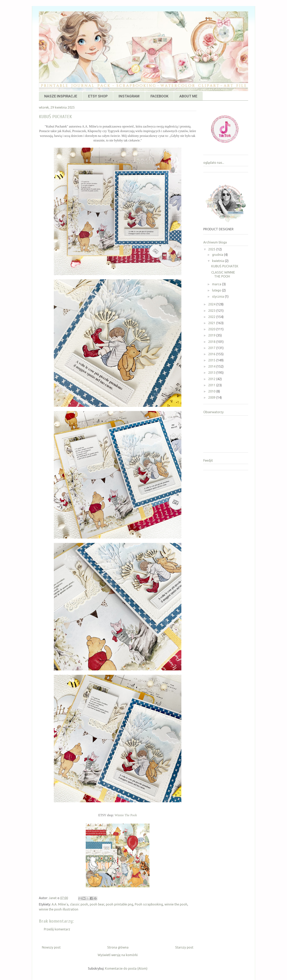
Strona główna (118, 947)
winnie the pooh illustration (59, 909)
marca (217, 284)
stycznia (218, 296)
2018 (212, 342)
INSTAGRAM (129, 96)
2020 (212, 329)
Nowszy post (51, 947)
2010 (212, 391)
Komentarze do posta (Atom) (126, 968)
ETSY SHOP (98, 96)
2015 (212, 360)
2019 (212, 335)
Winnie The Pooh (126, 815)
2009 (212, 397)
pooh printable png (119, 904)
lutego (217, 290)
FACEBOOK (159, 96)
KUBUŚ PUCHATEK (225, 266)
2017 (212, 348)
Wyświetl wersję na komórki (118, 955)
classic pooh (79, 904)
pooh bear (97, 904)
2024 (212, 304)
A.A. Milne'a (60, 904)
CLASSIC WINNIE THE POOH (223, 274)
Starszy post (184, 947)
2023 (212, 311)
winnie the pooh (176, 904)
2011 (212, 385)
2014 (212, 366)
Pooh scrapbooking (149, 904)
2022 (212, 317)
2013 (212, 373)
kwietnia (218, 261)
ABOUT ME (188, 96)
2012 (212, 379)
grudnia (218, 255)
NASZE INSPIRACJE (61, 96)
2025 (212, 249)
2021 (212, 323)
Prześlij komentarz (57, 929)
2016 (212, 354)
